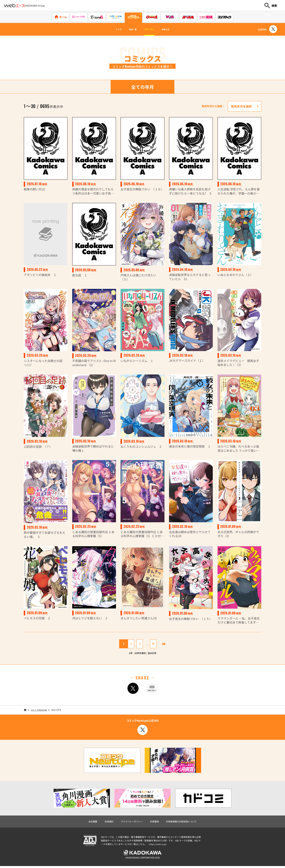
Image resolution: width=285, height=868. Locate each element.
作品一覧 (129, 29)
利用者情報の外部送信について (186, 822)
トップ (111, 29)
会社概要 (86, 822)
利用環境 (155, 822)
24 (150, 644)
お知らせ (173, 29)
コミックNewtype (39, 710)
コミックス (151, 29)
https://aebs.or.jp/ (158, 845)
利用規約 (104, 822)
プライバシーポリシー (130, 822)
